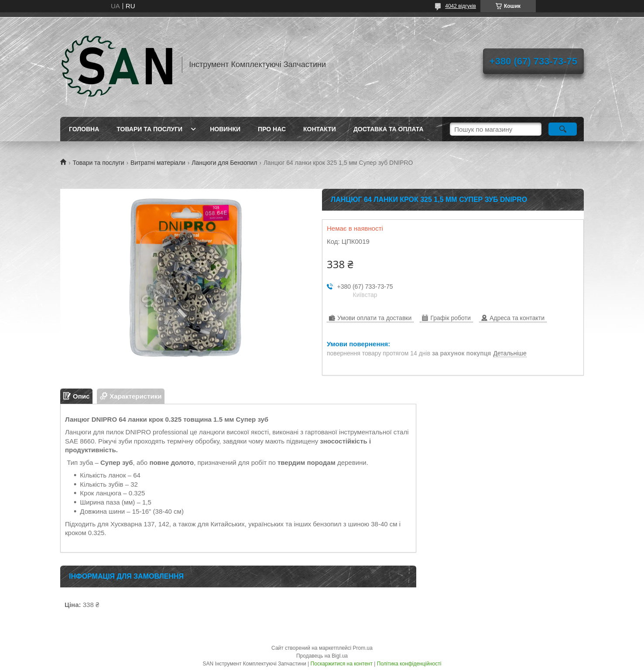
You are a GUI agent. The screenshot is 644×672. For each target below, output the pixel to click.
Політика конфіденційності (409, 664)
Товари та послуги (149, 129)
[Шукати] (563, 129)
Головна (84, 129)
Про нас (272, 129)
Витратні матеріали (158, 163)
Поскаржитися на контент (342, 664)
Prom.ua (363, 648)
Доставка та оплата (389, 129)
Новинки (225, 129)
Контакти (320, 129)
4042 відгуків (461, 6)
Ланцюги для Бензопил (224, 163)
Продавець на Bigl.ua (322, 656)
